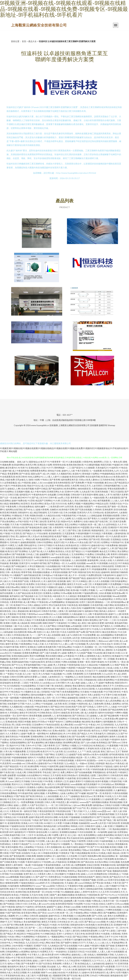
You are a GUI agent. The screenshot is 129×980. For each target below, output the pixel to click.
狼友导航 (55, 943)
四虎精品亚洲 (77, 868)
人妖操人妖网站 (67, 793)
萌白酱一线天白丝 (72, 978)
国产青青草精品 (68, 787)
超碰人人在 (37, 483)
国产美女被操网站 (36, 742)
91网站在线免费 (29, 838)
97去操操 (4, 677)
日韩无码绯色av (62, 728)
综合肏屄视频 (27, 489)
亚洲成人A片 (27, 823)
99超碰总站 (120, 969)
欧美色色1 (60, 545)
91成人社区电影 (101, 739)
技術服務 (54, 425)
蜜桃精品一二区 (102, 602)
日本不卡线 (89, 587)
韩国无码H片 (121, 683)
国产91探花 (24, 474)
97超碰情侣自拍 (17, 826)
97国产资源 (15, 853)
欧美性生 (107, 656)
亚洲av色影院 (59, 731)
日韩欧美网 (31, 856)
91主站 (87, 904)
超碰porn (52, 790)
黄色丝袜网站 (75, 850)
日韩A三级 (106, 940)
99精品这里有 (64, 790)
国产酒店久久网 (119, 760)
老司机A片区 (70, 799)
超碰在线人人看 (79, 955)
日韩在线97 (76, 495)
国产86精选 (9, 904)
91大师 (57, 501)
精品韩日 (21, 934)
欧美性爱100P (57, 507)
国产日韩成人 (89, 707)
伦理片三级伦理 (87, 602)
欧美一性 (111, 748)
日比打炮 (103, 907)
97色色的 (81, 515)
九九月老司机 (121, 725)
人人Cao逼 (66, 659)
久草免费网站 (52, 793)
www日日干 (39, 868)
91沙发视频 (80, 644)
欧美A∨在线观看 (100, 754)
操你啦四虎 (37, 871)
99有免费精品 (6, 796)
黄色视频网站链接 (24, 557)
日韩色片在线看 (112, 805)
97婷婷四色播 (97, 769)
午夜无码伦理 (113, 823)
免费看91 (78, 521)
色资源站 (70, 671)
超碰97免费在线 (19, 501)
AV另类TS (23, 468)
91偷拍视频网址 (30, 949)
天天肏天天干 (91, 671)
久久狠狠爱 (89, 468)
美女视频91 (60, 874)
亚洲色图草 (108, 509)
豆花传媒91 (113, 569)
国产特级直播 (18, 554)
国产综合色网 (78, 736)
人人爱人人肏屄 (112, 961)
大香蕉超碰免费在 (8, 599)
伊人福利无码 (50, 581)
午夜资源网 (108, 859)
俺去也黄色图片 (87, 728)
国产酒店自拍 (87, 862)
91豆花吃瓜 (16, 533)
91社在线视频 (16, 874)
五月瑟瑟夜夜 (68, 533)
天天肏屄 (82, 856)
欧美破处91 (118, 656)
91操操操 (17, 653)
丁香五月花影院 (116, 492)
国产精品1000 (57, 707)
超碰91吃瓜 (54, 916)
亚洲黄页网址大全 (55, 492)
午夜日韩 (38, 823)
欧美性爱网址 (71, 489)
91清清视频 (102, 563)
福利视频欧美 (110, 722)
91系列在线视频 (120, 793)
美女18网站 (115, 838)
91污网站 (72, 623)
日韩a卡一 (122, 722)
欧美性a (37, 698)
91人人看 (53, 850)
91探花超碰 (37, 865)
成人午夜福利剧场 (21, 471)
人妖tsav (76, 805)
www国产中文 (81, 725)
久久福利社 (53, 832)
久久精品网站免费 (82, 916)
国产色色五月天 (34, 518)
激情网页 (65, 829)
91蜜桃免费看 (60, 584)
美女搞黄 (43, 799)
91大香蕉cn (71, 542)
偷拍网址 (59, 524)
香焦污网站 (8, 530)
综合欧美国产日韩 (73, 707)
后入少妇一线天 (30, 674)
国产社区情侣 (45, 963)
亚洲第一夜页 (84, 662)
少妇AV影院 (17, 946)
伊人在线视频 (38, 859)
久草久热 (7, 751)
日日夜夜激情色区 (110, 808)
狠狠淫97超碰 (46, 919)
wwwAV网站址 (45, 614)
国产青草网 (55, 480)
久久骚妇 (84, 498)
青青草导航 (26, 572)
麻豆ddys (109, 483)
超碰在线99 (92, 578)
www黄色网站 (77, 829)
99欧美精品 (19, 943)
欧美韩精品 (102, 742)
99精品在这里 (102, 504)
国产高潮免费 (78, 483)
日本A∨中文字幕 (33, 745)
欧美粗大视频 (116, 847)
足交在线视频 (85, 919)
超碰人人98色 (65, 587)
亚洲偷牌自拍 (100, 874)
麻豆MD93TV (24, 498)
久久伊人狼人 (39, 844)
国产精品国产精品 (77, 578)
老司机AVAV (16, 739)
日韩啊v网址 (120, 626)
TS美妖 (35, 820)
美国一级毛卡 (48, 784)
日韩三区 (23, 928)
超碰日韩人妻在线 (28, 880)
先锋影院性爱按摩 (89, 931)
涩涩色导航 (35, 578)
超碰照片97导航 (116, 919)
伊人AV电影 (44, 674)
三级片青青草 (49, 745)
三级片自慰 (71, 731)
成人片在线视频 (17, 931)
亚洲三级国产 (50, 895)
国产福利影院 (12, 719)
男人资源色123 (94, 808)
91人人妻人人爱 (66, 644)
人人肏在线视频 (51, 796)
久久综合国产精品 (67, 841)
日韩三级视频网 (38, 608)
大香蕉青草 (58, 527)
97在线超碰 (47, 704)
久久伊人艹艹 (6, 578)
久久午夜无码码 (121, 841)
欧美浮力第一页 (111, 901)
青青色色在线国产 (86, 877)
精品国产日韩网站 (44, 501)
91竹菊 (56, 892)
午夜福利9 (115, 739)
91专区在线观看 (85, 832)
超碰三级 (47, 527)
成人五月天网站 (55, 910)
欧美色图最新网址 (71, 692)
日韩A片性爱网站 (44, 542)
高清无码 (81, 966)
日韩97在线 (110, 778)
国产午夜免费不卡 (29, 963)
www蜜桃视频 (12, 877)
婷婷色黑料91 (96, 766)
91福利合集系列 (37, 662)
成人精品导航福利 (38, 512)
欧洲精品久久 (16, 680)
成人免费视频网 (78, 865)
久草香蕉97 (68, 940)
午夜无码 (123, 745)
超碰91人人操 (68, 471)
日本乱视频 (114, 862)
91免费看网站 (28, 937)
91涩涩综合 (5, 725)
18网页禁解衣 (78, 748)
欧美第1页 (21, 584)
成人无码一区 (48, 698)
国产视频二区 (28, 940)
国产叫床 (73, 572)
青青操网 (57, 963)
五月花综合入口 (19, 569)
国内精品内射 (50, 826)
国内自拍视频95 (38, 695)
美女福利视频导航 (32, 922)
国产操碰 (110, 946)
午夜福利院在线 (100, 614)
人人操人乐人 (104, 943)
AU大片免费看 (89, 814)
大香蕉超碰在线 (99, 489)
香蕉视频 (14, 563)
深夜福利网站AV (70, 617)
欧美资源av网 (118, 593)
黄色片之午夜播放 (28, 966)
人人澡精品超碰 (94, 515)
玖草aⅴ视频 (66, 593)
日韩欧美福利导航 (12, 835)
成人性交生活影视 (86, 689)
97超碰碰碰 (74, 817)
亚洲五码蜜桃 (12, 847)
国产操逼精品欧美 (34, 527)
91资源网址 (78, 587)
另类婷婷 (23, 719)
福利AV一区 (83, 766)
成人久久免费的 (47, 551)
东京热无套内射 (74, 769)
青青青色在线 (59, 465)
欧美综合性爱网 (77, 477)
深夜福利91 (23, 512)
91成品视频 (56, 674)
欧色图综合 (81, 895)
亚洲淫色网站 (73, 629)
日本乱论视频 (34, 689)
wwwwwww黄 (85, 949)
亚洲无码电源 (33, 710)
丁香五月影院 (56, 978)
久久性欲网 (28, 680)
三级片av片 (19, 778)
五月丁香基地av (15, 922)
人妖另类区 (97, 486)
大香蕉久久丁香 (69, 963)
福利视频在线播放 (100, 802)
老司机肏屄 (112, 772)
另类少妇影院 (28, 910)
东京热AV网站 (101, 862)
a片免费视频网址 (57, 602)
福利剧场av (98, 805)
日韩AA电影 (25, 871)
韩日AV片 (30, 978)
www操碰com (18, 763)
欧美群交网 (89, 536)
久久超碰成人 (99, 910)
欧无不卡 (45, 462)
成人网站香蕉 (67, 725)
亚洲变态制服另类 (28, 617)
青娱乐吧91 (83, 871)
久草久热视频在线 (53, 847)
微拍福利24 (13, 966)
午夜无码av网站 (64, 647)
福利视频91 (87, 739)
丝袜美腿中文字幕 (16, 704)
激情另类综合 (12, 736)
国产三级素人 (82, 710)
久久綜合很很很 (103, 689)
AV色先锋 (63, 817)
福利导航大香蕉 (44, 838)
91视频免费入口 (106, 665)
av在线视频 (41, 910)
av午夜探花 (69, 656)
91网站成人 (97, 901)
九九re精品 (69, 763)
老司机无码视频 (22, 530)
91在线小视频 (84, 901)
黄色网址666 (23, 901)
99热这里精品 (85, 910)
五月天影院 (55, 775)
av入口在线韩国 (61, 614)
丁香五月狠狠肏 (35, 701)
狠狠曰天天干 (79, 943)
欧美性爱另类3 (93, 934)
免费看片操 (5, 590)
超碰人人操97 (39, 961)
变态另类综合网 (44, 739)
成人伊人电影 (49, 474)
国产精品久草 (10, 934)
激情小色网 (34, 480)
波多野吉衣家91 (58, 880)
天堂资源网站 (59, 949)
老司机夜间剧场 (116, 754)
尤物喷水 (54, 509)
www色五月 (6, 653)
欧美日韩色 (26, 961)
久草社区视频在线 (36, 566)
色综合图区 (5, 527)
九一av (99, 590)
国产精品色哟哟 (115, 710)
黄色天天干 (108, 686)
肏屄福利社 (15, 596)
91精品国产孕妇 (84, 668)
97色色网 (46, 862)
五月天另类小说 (103, 587)
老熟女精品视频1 (94, 686)
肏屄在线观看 (6, 593)
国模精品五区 (10, 802)
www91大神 (53, 913)
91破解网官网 (88, 608)
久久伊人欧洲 (71, 969)
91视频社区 (52, 587)
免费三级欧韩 (12, 617)
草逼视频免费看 (99, 569)
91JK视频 (4, 524)
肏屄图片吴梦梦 (120, 495)
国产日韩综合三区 (81, 716)
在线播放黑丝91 (88, 817)
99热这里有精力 (42, 707)
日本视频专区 (57, 548)
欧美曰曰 (10, 551)
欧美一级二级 (94, 524)
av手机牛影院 (22, 521)
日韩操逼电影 (36, 728)
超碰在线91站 (98, 545)
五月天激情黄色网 (92, 674)
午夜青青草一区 (57, 462)
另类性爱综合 (54, 877)
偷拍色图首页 (84, 489)
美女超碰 (51, 966)
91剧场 (93, 659)
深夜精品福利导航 (94, 889)
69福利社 (74, 802)
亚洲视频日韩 (74, 862)
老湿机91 (77, 474)
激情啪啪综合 (69, 650)
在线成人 (92, 955)
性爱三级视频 (47, 671)
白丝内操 (49, 629)
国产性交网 (69, 710)
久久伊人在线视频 (101, 581)
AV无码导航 (63, 925)
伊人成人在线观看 (52, 635)
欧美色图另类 (50, 647)
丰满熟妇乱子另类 (20, 515)
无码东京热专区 (7, 892)
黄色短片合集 (54, 471)
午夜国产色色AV (55, 722)
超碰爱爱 (12, 775)
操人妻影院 (107, 650)
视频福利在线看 (120, 871)
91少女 (107, 760)
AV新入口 (120, 653)
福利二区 (71, 581)
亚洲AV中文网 (71, 492)
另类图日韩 (120, 566)
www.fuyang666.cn (40, 425)
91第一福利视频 (11, 698)
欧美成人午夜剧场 (20, 895)
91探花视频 (73, 919)
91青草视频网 (16, 919)
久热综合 (110, 844)
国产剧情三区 (46, 820)
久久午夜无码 (51, 644)
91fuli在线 (97, 653)
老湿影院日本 (118, 689)
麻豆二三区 (119, 698)
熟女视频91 (97, 722)
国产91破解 (80, 793)
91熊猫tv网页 (96, 913)
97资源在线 (42, 602)
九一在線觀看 (96, 471)
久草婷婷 (97, 509)
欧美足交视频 (20, 972)
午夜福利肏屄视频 (106, 814)
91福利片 (22, 787)
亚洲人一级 (118, 617)
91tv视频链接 (67, 892)
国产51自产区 (79, 808)
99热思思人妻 (62, 802)
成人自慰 (21, 808)
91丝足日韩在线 (80, 641)
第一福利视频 (122, 856)
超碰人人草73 (105, 495)
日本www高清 (97, 778)
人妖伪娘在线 (98, 963)
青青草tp (72, 871)
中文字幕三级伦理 (38, 521)
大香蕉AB (14, 811)
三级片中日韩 (32, 931)
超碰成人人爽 (14, 489)
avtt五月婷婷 (9, 808)
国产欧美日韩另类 (79, 859)
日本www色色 (95, 859)
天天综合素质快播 (59, 578)
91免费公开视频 (87, 590)
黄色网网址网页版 (71, 742)
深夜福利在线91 (78, 925)
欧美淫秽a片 (120, 859)
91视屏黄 (71, 668)
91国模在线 (89, 781)
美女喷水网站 (37, 504)
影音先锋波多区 (98, 972)
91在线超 (81, 787)
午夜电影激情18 (72, 527)
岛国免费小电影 (62, 868)
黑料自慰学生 (30, 545)
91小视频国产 (16, 575)
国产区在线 (72, 975)
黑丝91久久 (17, 784)
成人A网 (72, 966)
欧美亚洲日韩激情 (8, 512)
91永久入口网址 (33, 704)
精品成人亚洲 (119, 853)
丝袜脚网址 (123, 629)
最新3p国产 (36, 474)
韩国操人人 (11, 710)
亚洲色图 (39, 802)
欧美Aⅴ (94, 853)
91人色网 (67, 674)
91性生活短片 (106, 644)
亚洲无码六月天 (84, 512)
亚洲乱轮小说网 (44, 465)
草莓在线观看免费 (116, 489)
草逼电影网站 (118, 943)
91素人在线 (116, 817)
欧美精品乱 (77, 790)
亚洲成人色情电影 (96, 763)
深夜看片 (83, 698)
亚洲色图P (122, 913)
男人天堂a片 (34, 536)
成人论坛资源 (47, 486)
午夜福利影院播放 (52, 865)
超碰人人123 (87, 874)
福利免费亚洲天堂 (69, 480)
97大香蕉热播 (38, 620)
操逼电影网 (93, 560)
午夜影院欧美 (93, 895)
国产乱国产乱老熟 (12, 969)
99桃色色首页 (6, 728)
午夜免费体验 (111, 545)
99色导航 (21, 614)
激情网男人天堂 (101, 462)
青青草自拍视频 (21, 578)
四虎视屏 (14, 659)
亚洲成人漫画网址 (112, 704)
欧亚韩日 (25, 504)
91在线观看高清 (7, 477)
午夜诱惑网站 (25, 644)
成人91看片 (79, 889)
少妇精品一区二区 (80, 659)
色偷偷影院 (84, 823)
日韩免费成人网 (102, 554)
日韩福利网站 (12, 952)
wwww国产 (85, 802)
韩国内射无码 (84, 572)
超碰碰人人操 (96, 716)
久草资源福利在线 (12, 975)
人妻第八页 (62, 611)
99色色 (43, 766)
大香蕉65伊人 (36, 581)
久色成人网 (20, 772)
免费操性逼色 (56, 734)
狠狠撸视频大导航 (105, 955)
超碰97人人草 (107, 548)
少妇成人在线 (105, 560)
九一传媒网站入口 (69, 677)
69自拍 (49, 892)
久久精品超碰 (76, 614)
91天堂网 (40, 841)
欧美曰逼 (10, 772)
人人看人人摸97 (51, 477)
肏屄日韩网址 (45, 668)
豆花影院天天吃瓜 (76, 952)
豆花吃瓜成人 (67, 501)
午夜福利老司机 (55, 901)
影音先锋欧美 (83, 778)
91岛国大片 (78, 647)
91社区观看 (91, 952)
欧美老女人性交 (63, 551)
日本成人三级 (32, 554)
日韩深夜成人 (114, 874)
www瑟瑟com (104, 811)
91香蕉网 (47, 530)
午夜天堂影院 (82, 471)
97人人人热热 (90, 811)
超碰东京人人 (32, 760)
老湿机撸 (61, 581)
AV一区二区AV (118, 928)
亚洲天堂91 (24, 563)
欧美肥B (30, 584)
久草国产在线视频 (109, 731)
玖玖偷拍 (85, 692)
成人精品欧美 (24, 623)
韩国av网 (32, 632)
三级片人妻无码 (72, 931)
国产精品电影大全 (29, 596)
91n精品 (6, 566)
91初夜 (22, 671)
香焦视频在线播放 (41, 572)
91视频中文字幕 (117, 886)
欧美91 (94, 892)
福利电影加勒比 (54, 641)
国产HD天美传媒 (106, 578)
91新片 (7, 486)
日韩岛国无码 (117, 775)
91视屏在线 (82, 704)
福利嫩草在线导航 (82, 940)
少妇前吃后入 (20, 689)
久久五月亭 (104, 892)
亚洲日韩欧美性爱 (103, 617)
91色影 (53, 925)
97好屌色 (4, 575)
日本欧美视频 (63, 495)
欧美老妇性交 (72, 545)
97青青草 (31, 832)
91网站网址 (65, 955)
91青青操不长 (117, 542)
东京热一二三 (35, 719)
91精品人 (21, 710)
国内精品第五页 (7, 557)
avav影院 (50, 886)
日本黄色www (121, 686)
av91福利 (39, 560)
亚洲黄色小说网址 (35, 787)
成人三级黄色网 (96, 704)
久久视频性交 (33, 671)
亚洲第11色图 (10, 623)
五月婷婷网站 (78, 554)
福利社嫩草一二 (42, 507)
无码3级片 (15, 542)
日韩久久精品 (24, 620)
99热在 (46, 775)
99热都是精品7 (91, 928)
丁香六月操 (77, 811)
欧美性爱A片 (41, 969)
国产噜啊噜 (33, 668)
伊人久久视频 (55, 617)
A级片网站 (109, 605)
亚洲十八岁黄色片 (65, 934)
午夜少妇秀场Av (114, 850)
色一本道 (122, 889)
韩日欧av (93, 710)
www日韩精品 (85, 883)
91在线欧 (12, 731)
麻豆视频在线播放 (54, 742)
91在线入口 (97, 629)
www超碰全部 (57, 557)
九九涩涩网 (71, 689)
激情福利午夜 (84, 969)
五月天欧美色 (45, 596)
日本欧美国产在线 (20, 581)
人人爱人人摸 (104, 952)
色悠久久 (41, 632)
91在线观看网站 (28, 686)
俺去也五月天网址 (108, 551)
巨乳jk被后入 (22, 480)
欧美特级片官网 (67, 509)
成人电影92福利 (70, 847)
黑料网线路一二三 (62, 468)
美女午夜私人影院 (98, 527)
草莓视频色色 (99, 772)
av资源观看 (88, 701)
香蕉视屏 (27, 638)
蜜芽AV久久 (82, 799)
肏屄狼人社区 (42, 808)
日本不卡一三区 (26, 659)
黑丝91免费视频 (37, 656)
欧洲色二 (93, 641)
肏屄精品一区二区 (36, 569)
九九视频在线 (16, 707)
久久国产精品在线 (22, 593)
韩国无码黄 (106, 465)
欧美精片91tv (20, 605)
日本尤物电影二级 (8, 626)
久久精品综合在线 (52, 515)
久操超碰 (64, 477)
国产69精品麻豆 (19, 566)
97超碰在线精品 (26, 883)
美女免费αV (6, 554)
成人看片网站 (29, 602)
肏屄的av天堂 (122, 608)
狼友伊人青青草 (23, 748)
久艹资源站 (8, 674)
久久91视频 (48, 719)
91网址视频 (30, 790)
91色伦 (94, 596)
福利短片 (20, 907)
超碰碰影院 (73, 698)
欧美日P (44, 751)
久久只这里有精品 (14, 638)
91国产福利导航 (13, 913)
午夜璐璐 (77, 620)
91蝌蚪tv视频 (121, 713)
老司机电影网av (118, 602)
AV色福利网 (120, 647)
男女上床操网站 (26, 847)
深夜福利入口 (113, 734)
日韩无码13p (65, 805)
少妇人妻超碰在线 (20, 611)
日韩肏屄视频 (63, 626)
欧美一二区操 (66, 620)
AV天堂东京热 (63, 695)
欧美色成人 (65, 554)
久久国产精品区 (42, 925)
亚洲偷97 (16, 590)
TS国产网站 (49, 754)
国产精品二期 (109, 820)
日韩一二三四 (44, 548)
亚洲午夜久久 (30, 874)
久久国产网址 (50, 626)
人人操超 (112, 707)
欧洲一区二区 (66, 913)
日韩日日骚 (13, 495)
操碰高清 (65, 713)
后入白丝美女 (70, 751)
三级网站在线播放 (72, 722)
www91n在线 (48, 904)
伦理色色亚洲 (53, 748)
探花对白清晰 (51, 817)
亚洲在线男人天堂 (37, 468)
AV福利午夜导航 (39, 563)
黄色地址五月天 (87, 719)
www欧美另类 (41, 659)
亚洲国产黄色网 (74, 739)
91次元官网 (95, 650)
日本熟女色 (98, 512)
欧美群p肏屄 (119, 477)
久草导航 (4, 874)
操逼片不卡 (15, 889)
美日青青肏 (98, 796)
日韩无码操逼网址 (118, 581)
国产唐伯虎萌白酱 (47, 760)
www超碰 (48, 483)
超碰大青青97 (76, 781)
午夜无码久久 (36, 683)
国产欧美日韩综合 (34, 796)
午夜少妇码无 (56, 710)
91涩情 (31, 501)
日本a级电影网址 (105, 599)
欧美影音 (107, 793)
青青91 (23, 647)
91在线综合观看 (100, 919)
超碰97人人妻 (115, 614)
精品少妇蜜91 (42, 940)
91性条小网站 (14, 937)
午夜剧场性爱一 (56, 969)
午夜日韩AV (67, 566)
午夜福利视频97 (83, 533)
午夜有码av (32, 614)
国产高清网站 (21, 551)
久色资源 (113, 530)
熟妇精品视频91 (120, 829)
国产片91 (95, 847)
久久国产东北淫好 (36, 805)
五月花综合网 (33, 751)
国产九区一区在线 (8, 498)
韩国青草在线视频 (93, 868)
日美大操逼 (42, 778)
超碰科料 (105, 572)
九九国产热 (34, 551)
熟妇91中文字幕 (17, 745)
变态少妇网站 (71, 524)
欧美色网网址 (90, 835)
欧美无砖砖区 (85, 677)
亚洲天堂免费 (119, 521)
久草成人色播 (46, 590)
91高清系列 (5, 763)
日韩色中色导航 (49, 611)
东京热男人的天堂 (71, 638)
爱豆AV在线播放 (120, 787)
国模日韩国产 (49, 623)
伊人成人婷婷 (120, 674)
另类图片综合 (115, 504)
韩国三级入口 (111, 949)
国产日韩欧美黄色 (8, 862)
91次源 (18, 674)
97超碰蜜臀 (113, 898)
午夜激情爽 (24, 736)
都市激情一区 (102, 536)
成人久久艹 (65, 796)
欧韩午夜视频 (71, 548)
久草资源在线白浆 (20, 635)
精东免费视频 (27, 889)
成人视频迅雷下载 (26, 599)
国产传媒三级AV (79, 695)
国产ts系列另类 (120, 590)
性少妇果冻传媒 (110, 958)
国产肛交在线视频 (69, 946)
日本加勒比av (107, 784)
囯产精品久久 (78, 551)
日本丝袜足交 (63, 922)
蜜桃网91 (10, 754)
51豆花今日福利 (7, 748)
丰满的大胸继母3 (42, 557)
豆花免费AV (38, 725)
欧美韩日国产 (110, 629)
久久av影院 (71, 563)
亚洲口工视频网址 (116, 826)
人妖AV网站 (82, 539)
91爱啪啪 (108, 590)
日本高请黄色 (51, 736)
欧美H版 (75, 590)
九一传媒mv (81, 763)
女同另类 (69, 507)
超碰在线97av (45, 763)
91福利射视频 (105, 787)
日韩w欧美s (32, 763)
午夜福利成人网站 (82, 566)
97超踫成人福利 (111, 766)
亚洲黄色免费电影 (31, 653)
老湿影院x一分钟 (95, 760)
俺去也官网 (83, 975)
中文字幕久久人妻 (36, 955)
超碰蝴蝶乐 (89, 886)
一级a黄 (27, 865)
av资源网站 (24, 952)
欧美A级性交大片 (13, 949)
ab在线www (49, 683)
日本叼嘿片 (61, 683)
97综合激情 (42, 533)
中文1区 (23, 766)
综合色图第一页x (8, 716)
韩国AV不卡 (89, 790)
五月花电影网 (120, 650)
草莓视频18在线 (108, 865)
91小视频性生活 (28, 692)
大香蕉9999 (80, 760)
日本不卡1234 (111, 937)
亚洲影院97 (113, 527)
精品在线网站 (108, 856)
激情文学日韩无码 (28, 713)
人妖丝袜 (63, 850)
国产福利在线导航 (39, 901)
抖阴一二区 (106, 829)
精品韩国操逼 (18, 814)
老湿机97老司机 (35, 829)
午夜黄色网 (11, 507)
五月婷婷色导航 (107, 480)
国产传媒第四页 (118, 557)
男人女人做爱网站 (120, 587)
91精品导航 (101, 608)
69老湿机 (67, 958)
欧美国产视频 (61, 536)
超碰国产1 (51, 907)
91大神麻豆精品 (48, 934)
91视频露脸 (71, 949)
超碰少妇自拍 (59, 972)
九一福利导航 (14, 961)
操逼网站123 (31, 799)
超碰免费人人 (49, 716)
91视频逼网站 (88, 504)
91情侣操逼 (65, 560)
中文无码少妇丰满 (16, 799)
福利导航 (120, 518)
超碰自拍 (96, 566)
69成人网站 (76, 701)
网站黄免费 (87, 805)
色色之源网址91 (35, 477)
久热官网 (75, 486)
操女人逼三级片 (28, 975)
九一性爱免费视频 (25, 802)
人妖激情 (123, 512)
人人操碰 (39, 680)
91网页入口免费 (15, 545)
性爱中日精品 (41, 489)
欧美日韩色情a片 (70, 775)
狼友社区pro (86, 796)
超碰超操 (43, 916)
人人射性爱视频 (45, 769)
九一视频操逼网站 (56, 937)
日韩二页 (21, 518)
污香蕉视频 (107, 533)
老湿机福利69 (111, 512)
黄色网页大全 (53, 757)
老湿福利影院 (55, 533)
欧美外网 (77, 593)
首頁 (24, 41)
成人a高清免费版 (113, 701)
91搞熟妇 (83, 524)
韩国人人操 (57, 539)
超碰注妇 (100, 728)
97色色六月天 (25, 868)
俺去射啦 (86, 722)
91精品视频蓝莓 (82, 853)
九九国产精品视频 (18, 850)
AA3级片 (48, 823)
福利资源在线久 (17, 978)
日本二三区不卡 (28, 835)
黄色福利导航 (121, 623)
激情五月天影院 (49, 922)
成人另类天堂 (53, 632)
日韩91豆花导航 (56, 889)
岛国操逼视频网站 (18, 742)
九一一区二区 (51, 805)
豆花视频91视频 (22, 492)
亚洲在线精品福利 (20, 656)
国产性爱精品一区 (56, 563)
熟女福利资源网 (52, 787)
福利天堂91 (85, 629)
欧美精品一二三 (54, 638)
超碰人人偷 (101, 826)
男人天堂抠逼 (60, 665)
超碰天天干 (86, 569)
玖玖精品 (96, 533)
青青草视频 (97, 969)
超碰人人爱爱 (20, 805)
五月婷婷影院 (107, 725)
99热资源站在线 (18, 486)
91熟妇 (32, 731)
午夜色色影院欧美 (46, 811)
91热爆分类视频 (70, 823)
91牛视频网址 (64, 928)
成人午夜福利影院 (18, 668)
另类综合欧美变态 (89, 638)
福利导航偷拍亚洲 (32, 575)
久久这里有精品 (109, 524)
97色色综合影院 (52, 725)
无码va (48, 569)
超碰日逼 (112, 832)
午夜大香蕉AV (22, 754)
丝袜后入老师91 (106, 904)
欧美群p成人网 (44, 835)
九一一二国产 (36, 635)
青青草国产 (59, 671)
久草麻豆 (14, 841)
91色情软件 (92, 787)
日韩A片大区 (21, 904)
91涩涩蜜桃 (91, 736)
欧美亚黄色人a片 (111, 471)
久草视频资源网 (100, 584)
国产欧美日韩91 (93, 632)
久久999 (4, 790)
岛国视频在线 (110, 889)
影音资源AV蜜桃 (90, 495)
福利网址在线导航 (14, 509)
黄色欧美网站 (40, 641)
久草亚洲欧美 (43, 880)
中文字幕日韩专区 (112, 692)
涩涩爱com (102, 880)
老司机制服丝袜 (64, 716)
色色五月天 (85, 486)
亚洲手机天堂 (54, 521)
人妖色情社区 (54, 677)
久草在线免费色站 (25, 507)
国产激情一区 (114, 507)
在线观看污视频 (106, 671)
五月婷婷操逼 (57, 814)
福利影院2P (25, 495)
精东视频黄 (84, 605)
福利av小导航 (14, 963)
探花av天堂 (50, 504)
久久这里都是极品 (8, 483)
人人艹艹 (82, 751)
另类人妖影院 (94, 695)
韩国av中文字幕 (13, 958)
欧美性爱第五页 (105, 925)
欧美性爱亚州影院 (64, 904)
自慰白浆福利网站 (106, 680)
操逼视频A (42, 790)
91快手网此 (108, 647)
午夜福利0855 (109, 575)
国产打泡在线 (103, 817)
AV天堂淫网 (110, 662)
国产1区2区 (94, 542)
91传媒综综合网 (71, 599)
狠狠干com (46, 972)
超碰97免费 (26, 734)
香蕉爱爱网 (13, 474)
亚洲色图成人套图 (87, 775)
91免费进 (41, 757)
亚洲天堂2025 (28, 969)
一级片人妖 (117, 811)
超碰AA (86, 972)
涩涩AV (56, 713)
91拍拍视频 (98, 483)
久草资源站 (13, 713)
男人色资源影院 (113, 498)
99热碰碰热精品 (107, 474)
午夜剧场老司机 (69, 515)
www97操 (97, 820)
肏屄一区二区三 (60, 530)
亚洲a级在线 (11, 722)
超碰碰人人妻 (49, 518)
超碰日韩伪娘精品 (68, 766)
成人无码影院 (43, 692)
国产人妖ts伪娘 (88, 742)
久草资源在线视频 (59, 572)
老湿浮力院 (59, 542)
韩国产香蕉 (120, 665)
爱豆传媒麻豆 (24, 608)
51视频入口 (75, 745)
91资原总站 (87, 745)
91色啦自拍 (107, 757)
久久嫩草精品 (120, 790)
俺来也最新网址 (43, 539)
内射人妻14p (121, 578)
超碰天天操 (54, 659)
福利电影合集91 (76, 611)
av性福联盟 (76, 626)
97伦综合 (39, 847)
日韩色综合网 (30, 769)
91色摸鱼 (83, 548)
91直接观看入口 (97, 799)
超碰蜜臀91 (45, 554)
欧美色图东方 (121, 605)
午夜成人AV (94, 725)
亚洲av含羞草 (55, 650)
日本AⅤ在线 (36, 781)
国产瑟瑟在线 (59, 838)
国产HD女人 (29, 509)
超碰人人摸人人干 (89, 683)
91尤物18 (12, 620)
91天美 (86, 769)
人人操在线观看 (79, 560)
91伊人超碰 (83, 946)
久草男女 (118, 599)
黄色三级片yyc (107, 751)
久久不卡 (122, 524)
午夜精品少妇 (10, 817)
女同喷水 (30, 808)
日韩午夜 (53, 498)
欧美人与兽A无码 (73, 608)
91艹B (3, 686)
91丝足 (68, 937)
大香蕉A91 (85, 545)
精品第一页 (81, 757)
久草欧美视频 (67, 916)
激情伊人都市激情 (14, 865)
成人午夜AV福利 (38, 492)
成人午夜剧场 (24, 483)
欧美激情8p (44, 931)
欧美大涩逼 (100, 748)
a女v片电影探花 (59, 862)
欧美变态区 (37, 593)
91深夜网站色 (26, 524)
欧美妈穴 (119, 835)
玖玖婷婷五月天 (117, 892)
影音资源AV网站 (29, 913)
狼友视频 (104, 847)
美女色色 (79, 671)
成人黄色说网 (10, 518)
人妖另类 (57, 704)
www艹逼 (40, 886)
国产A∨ (55, 554)
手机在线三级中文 (51, 772)
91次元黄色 (43, 617)
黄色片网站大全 (44, 731)
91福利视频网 (92, 551)
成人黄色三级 (84, 623)
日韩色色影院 (107, 566)
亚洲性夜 (86, 530)
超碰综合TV (111, 963)
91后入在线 (23, 626)
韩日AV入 (51, 961)
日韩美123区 (92, 841)
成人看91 (111, 972)
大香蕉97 (16, 844)
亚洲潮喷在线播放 (68, 832)
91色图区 (61, 689)
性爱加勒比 (5, 844)
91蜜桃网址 (24, 695)
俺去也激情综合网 (101, 677)
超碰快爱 (109, 799)
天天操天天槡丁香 (45, 686)
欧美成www (107, 477)
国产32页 (78, 680)
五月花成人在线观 (18, 829)
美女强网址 (122, 551)
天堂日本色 (80, 934)
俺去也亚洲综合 (109, 632)
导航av (85, 850)
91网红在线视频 (69, 662)
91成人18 (35, 853)
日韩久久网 (50, 802)
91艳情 (51, 524)
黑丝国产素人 (57, 931)
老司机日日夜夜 (53, 662)
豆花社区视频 (59, 668)
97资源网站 (5, 515)
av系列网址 (108, 969)
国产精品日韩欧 (80, 937)
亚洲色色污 (121, 480)
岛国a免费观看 (14, 910)
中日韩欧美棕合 (44, 713)
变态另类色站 (18, 760)
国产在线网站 (60, 719)
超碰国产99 (84, 847)
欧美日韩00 (121, 474)
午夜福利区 (61, 623)
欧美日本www (14, 539)
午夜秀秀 (81, 841)
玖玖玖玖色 (61, 504)
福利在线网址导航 (61, 590)
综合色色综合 (20, 701)
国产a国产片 (94, 548)
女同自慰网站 (63, 826)
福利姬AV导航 (91, 611)
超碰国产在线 (75, 754)
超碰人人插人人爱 (52, 829)
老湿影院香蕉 (14, 823)
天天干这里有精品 (36, 629)
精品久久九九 (32, 814)
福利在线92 (78, 958)
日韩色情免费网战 (8, 793)
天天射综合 (50, 680)
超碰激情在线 (20, 629)
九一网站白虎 (28, 539)
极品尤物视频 (49, 701)
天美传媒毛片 (102, 468)
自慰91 (111, 608)
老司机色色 (40, 907)
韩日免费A (48, 728)
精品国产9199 (39, 638)
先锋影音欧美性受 (90, 907)
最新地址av (34, 462)
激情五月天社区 (74, 584)
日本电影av (47, 575)
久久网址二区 (36, 626)
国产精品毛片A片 (118, 877)
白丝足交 (113, 563)
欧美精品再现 (47, 536)
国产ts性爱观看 (107, 966)
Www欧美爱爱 (119, 596)
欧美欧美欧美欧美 (75, 465)
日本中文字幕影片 (46, 545)
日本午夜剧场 (40, 524)
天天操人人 (92, 943)
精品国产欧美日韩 (61, 569)
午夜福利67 (33, 850)
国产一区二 (51, 859)
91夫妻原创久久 (74, 972)
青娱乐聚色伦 (79, 686)
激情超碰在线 (117, 975)
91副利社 (75, 569)
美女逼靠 (79, 507)
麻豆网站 (69, 889)
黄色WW (29, 925)
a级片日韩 (114, 641)
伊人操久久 (5, 581)
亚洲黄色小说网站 (51, 593)
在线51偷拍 (89, 521)
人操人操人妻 (52, 841)
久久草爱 (57, 823)
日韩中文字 (102, 707)
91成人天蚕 (38, 644)
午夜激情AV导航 (75, 886)
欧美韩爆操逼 (52, 620)
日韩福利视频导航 (112, 486)
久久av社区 (107, 674)
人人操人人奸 (117, 501)
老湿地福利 (5, 683)
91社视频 (42, 966)
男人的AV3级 (92, 644)
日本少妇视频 (70, 512)
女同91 (44, 605)
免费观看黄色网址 (38, 471)
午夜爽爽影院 (69, 539)
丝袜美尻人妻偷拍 (63, 686)
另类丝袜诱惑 (36, 754)
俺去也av (110, 763)
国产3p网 (80, 632)
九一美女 (121, 662)
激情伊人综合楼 (87, 617)
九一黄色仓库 (116, 462)
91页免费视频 (115, 584)
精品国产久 (27, 844)
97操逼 (7, 533)
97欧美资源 (58, 763)
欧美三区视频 (69, 704)
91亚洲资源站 (122, 680)
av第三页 (87, 584)
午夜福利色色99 (39, 495)
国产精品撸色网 (111, 716)
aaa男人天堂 (64, 498)
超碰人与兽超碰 (72, 557)
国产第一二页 (35, 928)
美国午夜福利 (97, 662)
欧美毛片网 (31, 465)
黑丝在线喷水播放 (54, 656)
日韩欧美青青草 (34, 772)
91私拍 (94, 904)
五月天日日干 (27, 560)
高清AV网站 (27, 641)
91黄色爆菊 (36, 530)
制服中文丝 (60, 629)
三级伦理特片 (103, 775)
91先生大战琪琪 (68, 632)
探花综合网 (42, 832)
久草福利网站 (29, 739)
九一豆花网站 (14, 838)
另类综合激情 (93, 966)
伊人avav (10, 781)
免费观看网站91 (27, 886)
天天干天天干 (6, 689)
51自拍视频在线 (53, 566)
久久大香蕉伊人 (75, 536)
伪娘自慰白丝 (98, 668)
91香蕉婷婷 (41, 937)
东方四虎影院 (13, 686)
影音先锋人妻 (77, 713)
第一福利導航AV (41, 734)
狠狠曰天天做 (27, 587)
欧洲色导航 (21, 892)
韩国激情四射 (41, 889)
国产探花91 (77, 468)
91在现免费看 (89, 635)
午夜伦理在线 (12, 671)
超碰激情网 (90, 838)
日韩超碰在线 (90, 680)
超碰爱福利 (103, 736)
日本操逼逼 (22, 731)
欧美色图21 (92, 925)
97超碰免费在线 (90, 593)
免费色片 (72, 653)
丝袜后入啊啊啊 (55, 799)
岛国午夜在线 (84, 731)
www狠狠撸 (76, 784)
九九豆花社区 (32, 943)
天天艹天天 (13, 695)
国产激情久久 (107, 626)
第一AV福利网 (100, 832)
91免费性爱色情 (94, 575)
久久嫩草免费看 (19, 955)
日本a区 (94, 975)
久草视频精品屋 (11, 928)
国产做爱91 (66, 943)
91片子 (50, 468)
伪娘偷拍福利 (60, 769)
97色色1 (44, 480)
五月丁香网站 (62, 745)
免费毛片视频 (74, 504)
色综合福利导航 (93, 477)
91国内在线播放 (68, 757)
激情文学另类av (39, 722)
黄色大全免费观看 (116, 916)
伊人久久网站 (22, 916)
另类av (82, 480)
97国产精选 (19, 796)
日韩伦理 (34, 916)
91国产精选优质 (11, 766)
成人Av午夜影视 (16, 790)
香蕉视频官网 (84, 596)
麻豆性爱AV (11, 468)
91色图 (21, 862)
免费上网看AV (67, 772)
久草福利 (90, 748)
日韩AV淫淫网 (16, 677)
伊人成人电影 (74, 683)
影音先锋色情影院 (62, 483)
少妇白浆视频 (105, 593)
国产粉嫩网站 (110, 913)
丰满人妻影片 (42, 599)
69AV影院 (26, 725)
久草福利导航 (115, 781)
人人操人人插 (102, 886)
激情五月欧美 (102, 877)
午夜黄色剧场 (73, 665)
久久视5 (7, 635)
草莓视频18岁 (59, 739)
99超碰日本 (118, 465)
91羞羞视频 (112, 745)
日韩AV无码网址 (15, 769)
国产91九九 (17, 665)
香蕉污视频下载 (93, 829)
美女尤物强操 (81, 501)
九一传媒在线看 (97, 498)
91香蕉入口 (11, 787)
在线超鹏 (52, 495)
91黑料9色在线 (48, 689)
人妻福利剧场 (119, 533)
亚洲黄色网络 (37, 736)
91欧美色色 (72, 605)
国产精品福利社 (56, 489)
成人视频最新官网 (57, 975)
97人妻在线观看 (73, 462)
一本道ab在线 (100, 507)
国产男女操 (98, 883)
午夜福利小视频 (97, 946)
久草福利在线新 (50, 928)
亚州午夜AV (22, 716)
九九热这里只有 (87, 492)
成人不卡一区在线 (77, 575)
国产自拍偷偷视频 (83, 772)
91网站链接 (104, 975)
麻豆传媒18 (109, 653)
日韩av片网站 (119, 940)
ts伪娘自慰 (28, 707)
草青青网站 (61, 871)
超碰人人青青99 (82, 892)
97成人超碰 (47, 665)
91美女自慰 (83, 542)
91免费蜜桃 (11, 901)
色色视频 (81, 563)
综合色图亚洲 (20, 632)
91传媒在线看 (96, 692)
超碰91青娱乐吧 (36, 817)
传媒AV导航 (49, 871)
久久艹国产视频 (88, 557)
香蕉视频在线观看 (111, 515)
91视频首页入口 (88, 961)
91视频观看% (90, 844)
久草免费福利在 (62, 784)
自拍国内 (26, 853)
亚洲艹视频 (98, 949)
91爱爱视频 (42, 975)
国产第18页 (94, 539)
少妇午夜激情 (96, 871)
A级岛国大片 (59, 596)
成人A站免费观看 (8, 608)
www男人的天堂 (98, 823)
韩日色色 (96, 572)
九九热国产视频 (84, 653)
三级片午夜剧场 (7, 907)
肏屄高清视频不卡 (92, 784)
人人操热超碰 (6, 632)
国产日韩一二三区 (108, 620)
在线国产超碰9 (108, 518)
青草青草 (75, 498)
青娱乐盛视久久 (27, 877)
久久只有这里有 (72, 961)
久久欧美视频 (45, 949)
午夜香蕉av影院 (62, 486)
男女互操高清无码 (57, 605)
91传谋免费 (22, 817)
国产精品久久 (29, 533)
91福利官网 (53, 766)
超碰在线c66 (14, 650)
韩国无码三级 (46, 898)
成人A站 (92, 501)
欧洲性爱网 (33, 766)
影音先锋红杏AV (62, 898)
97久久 (100, 961)
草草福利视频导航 (32, 665)
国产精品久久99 (85, 734)
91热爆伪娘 (101, 898)
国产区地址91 (53, 844)
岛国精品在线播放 (14, 548)
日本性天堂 (40, 587)
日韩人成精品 (34, 605)
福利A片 (32, 757)
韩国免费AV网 (94, 856)
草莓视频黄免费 (23, 859)
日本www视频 (122, 904)
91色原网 (78, 904)
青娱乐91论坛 (33, 486)
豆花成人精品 (115, 907)
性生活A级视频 (52, 560)
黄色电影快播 (65, 808)
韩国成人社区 (77, 826)
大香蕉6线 (115, 934)
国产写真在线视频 (83, 509)
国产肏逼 (107, 871)
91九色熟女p (55, 940)
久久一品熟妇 (56, 599)
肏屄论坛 (96, 731)
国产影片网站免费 (15, 925)
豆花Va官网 (45, 814)
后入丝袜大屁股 (13, 898)
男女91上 (100, 719)
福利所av (87, 754)
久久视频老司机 (64, 474)
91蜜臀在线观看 (7, 859)
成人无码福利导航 (64, 680)
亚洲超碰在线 (72, 602)
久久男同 (26, 650)
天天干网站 (61, 698)
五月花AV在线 (36, 895)
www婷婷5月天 (42, 883)
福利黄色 (16, 560)
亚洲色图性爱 (63, 859)
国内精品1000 (30, 548)
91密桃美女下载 (66, 853)
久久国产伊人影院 (107, 931)
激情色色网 (76, 898)
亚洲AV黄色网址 (90, 620)
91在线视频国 (117, 952)
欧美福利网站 (18, 465)
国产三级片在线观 (48, 653)
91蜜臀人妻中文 (59, 835)
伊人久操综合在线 (111, 868)
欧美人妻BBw (93, 480)
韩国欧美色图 (36, 515)
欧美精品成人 (100, 745)
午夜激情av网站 (81, 913)
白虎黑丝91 (72, 820)
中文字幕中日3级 (109, 695)
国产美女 (42, 913)
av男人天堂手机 (7, 584)
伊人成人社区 (77, 922)
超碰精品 (75, 796)
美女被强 (120, 659)
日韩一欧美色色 (13, 572)
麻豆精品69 (35, 611)
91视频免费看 (19, 751)
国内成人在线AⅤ (107, 611)
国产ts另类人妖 (99, 916)
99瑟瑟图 (85, 527)
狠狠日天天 (116, 677)
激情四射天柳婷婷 (119, 572)
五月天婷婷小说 (55, 512)
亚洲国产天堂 (40, 946)
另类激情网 (78, 674)
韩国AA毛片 (67, 521)
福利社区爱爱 (98, 623)
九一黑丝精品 (77, 844)
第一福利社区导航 (28, 811)
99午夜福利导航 (25, 793)
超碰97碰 (7, 471)
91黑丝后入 (61, 886)
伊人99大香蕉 (70, 734)
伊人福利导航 (59, 856)
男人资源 (16, 725)
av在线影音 (65, 748)
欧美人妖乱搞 (93, 751)
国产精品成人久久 (12, 641)
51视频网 (65, 844)
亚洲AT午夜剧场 (27, 841)
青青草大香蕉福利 (119, 554)
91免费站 (89, 554)
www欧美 (91, 563)
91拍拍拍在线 (12, 820)
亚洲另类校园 (101, 492)
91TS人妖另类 (56, 751)
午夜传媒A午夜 (60, 575)
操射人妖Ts (22, 462)
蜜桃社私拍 (105, 928)
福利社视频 (39, 793)
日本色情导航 (97, 605)
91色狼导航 (70, 778)
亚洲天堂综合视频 (116, 880)
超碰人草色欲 (64, 907)
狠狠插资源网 (12, 883)
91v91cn (112, 895)
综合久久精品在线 (89, 665)
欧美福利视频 (105, 596)
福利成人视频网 (7, 916)
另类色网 (25, 898)
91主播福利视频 (92, 465)
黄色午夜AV (111, 728)
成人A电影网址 (70, 910)
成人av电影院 (82, 650)
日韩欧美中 (90, 826)
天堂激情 (103, 710)
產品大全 (32, 41)
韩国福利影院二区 (100, 530)
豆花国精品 (116, 539)
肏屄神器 (109, 623)
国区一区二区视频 (106, 659)
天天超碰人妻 (71, 883)
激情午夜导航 (12, 644)
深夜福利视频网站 (87, 599)
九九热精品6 (53, 946)
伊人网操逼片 (105, 638)
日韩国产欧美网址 (32, 784)
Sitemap (111, 425)
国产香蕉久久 (94, 518)
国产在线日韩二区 (104, 521)
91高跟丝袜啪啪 (69, 877)
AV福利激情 (13, 886)
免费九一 (51, 695)
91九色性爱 (115, 536)
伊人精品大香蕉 (114, 922)
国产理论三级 (74, 530)
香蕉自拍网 (36, 623)
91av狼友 (14, 880)
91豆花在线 (25, 820)
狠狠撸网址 (15, 504)
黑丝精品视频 (116, 802)
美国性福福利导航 (20, 662)
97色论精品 (14, 692)
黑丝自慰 (105, 539)
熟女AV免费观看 (56, 778)
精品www (103, 641)
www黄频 (76, 907)
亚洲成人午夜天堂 (112, 883)
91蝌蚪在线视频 (114, 910)
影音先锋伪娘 (120, 509)
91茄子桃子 (56, 692)
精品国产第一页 (94, 793)
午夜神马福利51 (33, 862)
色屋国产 (88, 507)
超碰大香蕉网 (42, 509)
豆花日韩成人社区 (44, 584)
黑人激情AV (21, 536)
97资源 (88, 483)
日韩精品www (41, 958)
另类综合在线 (18, 527)
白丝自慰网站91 (34, 775)
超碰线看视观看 (28, 542)
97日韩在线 (73, 719)
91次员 (101, 844)
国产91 (104, 895)
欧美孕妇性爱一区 (36, 892)
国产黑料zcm (114, 742)
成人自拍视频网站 (105, 635)
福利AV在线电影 (106, 713)
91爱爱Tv (67, 641)
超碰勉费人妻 (70, 901)
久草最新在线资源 (49, 853)
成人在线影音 (91, 713)
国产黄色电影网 (17, 856)
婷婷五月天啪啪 (22, 781)
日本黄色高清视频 (65, 760)
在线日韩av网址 (13, 587)
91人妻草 (93, 698)
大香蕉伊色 (87, 462)
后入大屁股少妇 (79, 518)
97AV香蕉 (48, 781)
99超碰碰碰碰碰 (19, 757)
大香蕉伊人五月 (61, 781)
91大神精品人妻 (84, 581)
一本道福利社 (60, 952)
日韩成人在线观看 (30, 590)
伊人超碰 (62, 653)
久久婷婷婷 (118, 560)
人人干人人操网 (63, 518)
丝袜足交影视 (85, 820)
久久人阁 (87, 614)
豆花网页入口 (62, 754)
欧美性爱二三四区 (20, 683)
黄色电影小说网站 (90, 474)
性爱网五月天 (46, 952)
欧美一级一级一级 (55, 608)
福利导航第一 (55, 958)
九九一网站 (62, 966)
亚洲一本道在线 (21, 728)
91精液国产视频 (88, 880)
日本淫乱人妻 (35, 904)
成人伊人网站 (60, 919)
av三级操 (42, 677)
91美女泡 (45, 578)
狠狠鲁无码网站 (44, 856)
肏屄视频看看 (104, 501)
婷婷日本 (77, 635)
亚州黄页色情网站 (34, 826)
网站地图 (13, 451)
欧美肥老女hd (63, 701)
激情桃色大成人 (94, 656)
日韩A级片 (99, 701)
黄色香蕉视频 (35, 716)
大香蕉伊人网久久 (46, 874)
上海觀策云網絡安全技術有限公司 (39, 25)
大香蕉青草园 (16, 602)
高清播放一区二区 (93, 647)
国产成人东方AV (40, 498)
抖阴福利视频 (12, 868)
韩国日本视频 (24, 722)
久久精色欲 (71, 596)
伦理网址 (105, 542)
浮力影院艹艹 (102, 838)
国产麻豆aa (90, 922)
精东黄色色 (5, 611)
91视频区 (28, 946)
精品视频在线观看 (104, 790)
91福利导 (114, 468)
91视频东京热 (64, 736)
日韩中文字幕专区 (91, 626)
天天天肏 (14, 524)
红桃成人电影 (105, 853)
